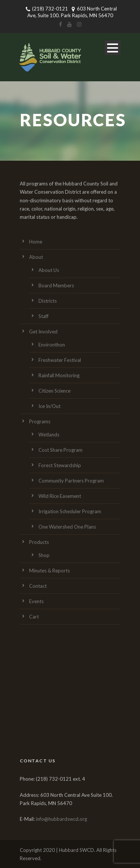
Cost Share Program (60, 450)
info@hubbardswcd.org (61, 819)
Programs (40, 421)
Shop (44, 555)
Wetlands (49, 435)
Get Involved (43, 332)
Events (36, 601)
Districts (48, 301)
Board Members (56, 285)
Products (39, 542)
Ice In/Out (49, 406)
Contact (38, 586)
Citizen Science (55, 391)
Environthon (52, 345)
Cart (34, 617)
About (36, 257)
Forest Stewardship (60, 465)
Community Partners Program (71, 481)
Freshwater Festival (60, 360)
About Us (49, 270)
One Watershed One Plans (67, 527)
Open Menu (113, 48)
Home (36, 242)
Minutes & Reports (49, 571)
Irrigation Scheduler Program (70, 511)
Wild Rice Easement (60, 496)
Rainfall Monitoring (59, 375)
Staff (43, 316)
